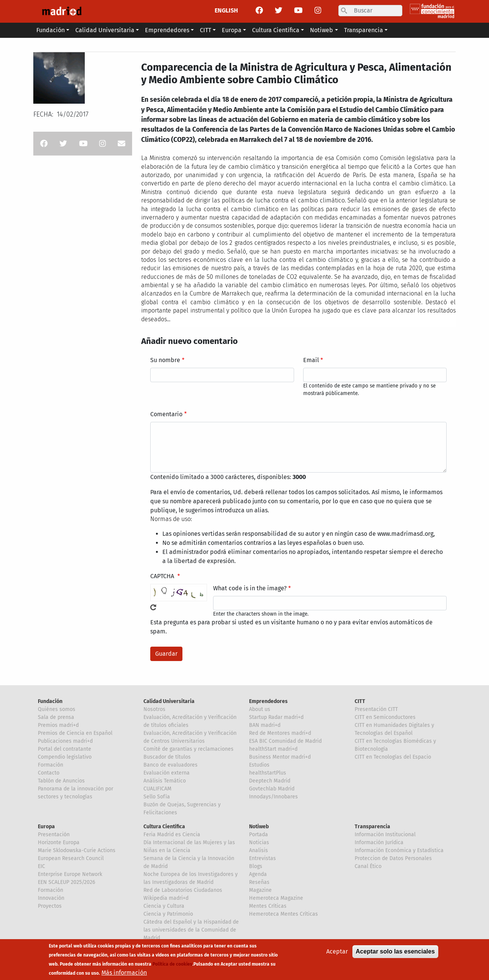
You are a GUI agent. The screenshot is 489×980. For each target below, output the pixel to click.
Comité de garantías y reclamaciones (188, 749)
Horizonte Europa (59, 842)
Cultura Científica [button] (276, 30)
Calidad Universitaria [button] (105, 30)
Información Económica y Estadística (399, 850)
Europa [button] (232, 30)
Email (311, 360)
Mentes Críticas (268, 906)
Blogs (256, 866)
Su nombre (165, 360)
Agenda (258, 874)
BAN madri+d (265, 725)
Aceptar (337, 953)
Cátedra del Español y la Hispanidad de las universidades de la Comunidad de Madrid (191, 930)
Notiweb (259, 827)
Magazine (260, 890)
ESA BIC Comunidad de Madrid (285, 741)
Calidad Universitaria (169, 701)
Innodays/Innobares (273, 797)
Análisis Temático (165, 781)
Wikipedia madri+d (166, 898)
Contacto (49, 773)
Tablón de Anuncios (61, 781)
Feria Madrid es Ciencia (172, 835)
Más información (124, 974)
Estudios (259, 765)
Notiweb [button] (322, 30)
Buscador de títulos (167, 757)
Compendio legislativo (65, 757)
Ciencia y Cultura (164, 906)
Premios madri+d (58, 725)
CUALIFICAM (157, 789)
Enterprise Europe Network (70, 874)
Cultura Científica (164, 827)
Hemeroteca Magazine (276, 898)
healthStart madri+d (273, 749)
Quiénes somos (57, 709)
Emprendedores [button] (167, 30)
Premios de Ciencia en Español (75, 733)
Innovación (51, 898)
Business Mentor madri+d (280, 757)
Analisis (259, 850)
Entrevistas (262, 858)
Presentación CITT (376, 709)
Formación (51, 765)
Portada (259, 835)
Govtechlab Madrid (272, 789)
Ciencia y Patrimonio (168, 914)
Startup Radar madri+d (276, 717)
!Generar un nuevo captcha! (153, 607)
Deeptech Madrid (270, 781)
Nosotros (154, 709)
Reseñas (259, 882)
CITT (360, 701)
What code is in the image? (250, 588)
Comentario (166, 414)
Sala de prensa (56, 717)
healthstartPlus (268, 773)
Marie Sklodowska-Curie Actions (77, 850)
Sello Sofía (157, 797)
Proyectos (50, 906)
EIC (41, 866)
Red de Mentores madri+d (280, 733)
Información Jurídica (379, 842)
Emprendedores (268, 701)
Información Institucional (385, 835)
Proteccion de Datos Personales (393, 858)
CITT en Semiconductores (385, 717)
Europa (46, 827)
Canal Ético (368, 866)
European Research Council (71, 858)
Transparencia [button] (364, 30)
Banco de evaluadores (171, 765)
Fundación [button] (51, 30)
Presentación (54, 835)
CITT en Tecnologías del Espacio (393, 757)
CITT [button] (206, 30)
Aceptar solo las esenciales (395, 953)
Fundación (50, 701)
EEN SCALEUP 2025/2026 (66, 882)
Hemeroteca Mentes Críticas (283, 914)
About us (260, 709)
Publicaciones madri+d (65, 741)
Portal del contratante (65, 749)
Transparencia (372, 827)
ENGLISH (226, 10)
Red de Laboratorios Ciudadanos (183, 890)
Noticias (259, 842)
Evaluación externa (167, 773)
